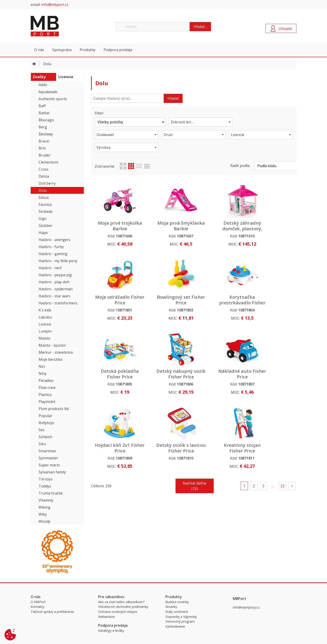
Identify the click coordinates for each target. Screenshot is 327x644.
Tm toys (46, 479)
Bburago (46, 120)
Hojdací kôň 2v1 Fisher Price (168, 361)
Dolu (43, 190)
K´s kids (45, 310)
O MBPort (38, 602)
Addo (43, 85)
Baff (42, 106)
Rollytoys (46, 423)
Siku (42, 444)
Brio (42, 148)
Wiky (43, 514)
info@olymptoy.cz (246, 607)
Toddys (45, 486)
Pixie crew (47, 388)
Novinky (171, 607)
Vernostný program (180, 621)
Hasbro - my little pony (58, 261)
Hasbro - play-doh (54, 282)
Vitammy (46, 500)
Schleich (45, 437)
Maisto (45, 338)
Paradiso (46, 380)
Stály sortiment (177, 612)
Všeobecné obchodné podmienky (123, 607)
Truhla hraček (51, 493)
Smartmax (47, 451)
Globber (46, 226)
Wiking (45, 507)
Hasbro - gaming (53, 254)
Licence (45, 324)
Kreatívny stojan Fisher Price (272, 361)
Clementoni (48, 162)
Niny (43, 373)
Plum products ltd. (54, 409)
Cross (43, 169)
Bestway (46, 134)
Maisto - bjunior (52, 345)
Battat (44, 113)
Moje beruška (50, 359)
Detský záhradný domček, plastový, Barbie (220, 216)
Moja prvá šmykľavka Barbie (168, 213)
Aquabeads (48, 92)
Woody (45, 521)
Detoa (44, 176)
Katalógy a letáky (111, 630)
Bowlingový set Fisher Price (115, 287)
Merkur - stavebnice (56, 352)
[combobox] (194, 122)
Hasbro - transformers (58, 303)
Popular (45, 416)
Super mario (49, 465)
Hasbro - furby (51, 247)
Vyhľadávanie (175, 626)
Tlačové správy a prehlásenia (52, 612)
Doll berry (47, 183)
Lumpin (45, 331)
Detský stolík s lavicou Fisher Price (220, 364)
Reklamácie (107, 617)
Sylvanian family (52, 472)
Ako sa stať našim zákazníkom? (121, 602)
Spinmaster (48, 458)
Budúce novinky (177, 602)
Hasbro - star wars (54, 296)
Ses (42, 430)
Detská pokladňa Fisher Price (220, 287)
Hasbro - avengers (54, 240)
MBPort (65, 26)
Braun (44, 141)
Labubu (45, 317)
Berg (43, 127)
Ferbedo (46, 211)
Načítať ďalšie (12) (194, 399)
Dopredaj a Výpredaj (181, 617)
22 (282, 399)
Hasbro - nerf (50, 268)
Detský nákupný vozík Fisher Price (272, 287)
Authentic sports (53, 99)
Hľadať (173, 98)
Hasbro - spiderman (56, 289)
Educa (44, 197)
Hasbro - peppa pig (55, 275)
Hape (43, 233)
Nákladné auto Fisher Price (115, 361)
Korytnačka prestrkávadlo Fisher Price (168, 290)
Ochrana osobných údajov (118, 612)
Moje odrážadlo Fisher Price (272, 213)
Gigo (43, 219)
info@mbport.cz (55, 5)
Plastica (45, 395)
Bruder (45, 155)
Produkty (88, 50)
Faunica (45, 204)
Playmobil (47, 402)
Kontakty (37, 607)
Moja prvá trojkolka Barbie (115, 213)
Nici (42, 366)
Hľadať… (200, 27)
